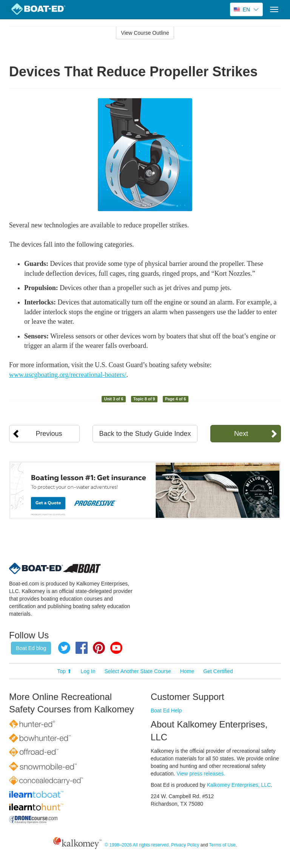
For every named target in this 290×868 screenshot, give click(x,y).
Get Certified (218, 671)
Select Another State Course (138, 671)
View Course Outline (145, 33)
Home (187, 671)
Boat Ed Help (166, 710)
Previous (49, 434)
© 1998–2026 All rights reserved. (137, 845)
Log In (88, 671)
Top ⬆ (64, 671)
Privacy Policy (185, 845)
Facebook (82, 648)
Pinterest (99, 648)
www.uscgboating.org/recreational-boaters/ (68, 375)
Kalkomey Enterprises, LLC (239, 785)
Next (241, 434)
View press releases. (201, 774)
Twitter (64, 648)
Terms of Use (222, 845)
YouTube (116, 648)
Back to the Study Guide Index (145, 434)
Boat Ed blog (31, 648)
